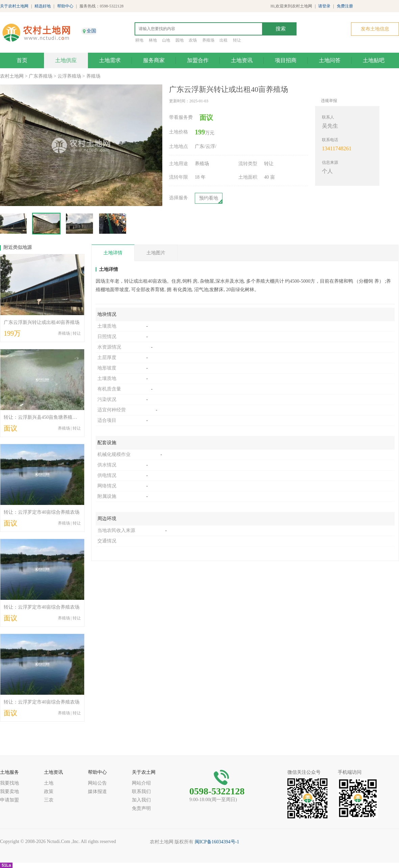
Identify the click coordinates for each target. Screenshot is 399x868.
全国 (91, 31)
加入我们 (141, 800)
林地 (153, 40)
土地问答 (330, 60)
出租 (224, 40)
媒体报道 (97, 792)
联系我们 (141, 792)
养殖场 (208, 40)
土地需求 (110, 60)
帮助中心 (65, 6)
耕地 (139, 40)
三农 (49, 800)
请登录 (324, 6)
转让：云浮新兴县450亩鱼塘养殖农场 (43, 417)
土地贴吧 (374, 60)
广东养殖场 (41, 76)
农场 (193, 40)
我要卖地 (9, 792)
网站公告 (97, 783)
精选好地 (43, 6)
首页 (22, 60)
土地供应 (66, 60)
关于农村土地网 (14, 6)
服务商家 (154, 60)
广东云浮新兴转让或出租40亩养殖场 (42, 322)
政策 (49, 792)
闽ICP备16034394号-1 (217, 842)
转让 (237, 40)
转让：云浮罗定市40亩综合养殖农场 (42, 512)
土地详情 (113, 253)
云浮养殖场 (69, 76)
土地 (49, 783)
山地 (166, 40)
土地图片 (156, 253)
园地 (180, 40)
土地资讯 (242, 60)
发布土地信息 (375, 29)
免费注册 (345, 6)
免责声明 (141, 808)
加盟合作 (198, 60)
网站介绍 (141, 783)
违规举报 (329, 101)
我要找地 (9, 783)
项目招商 (286, 60)
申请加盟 (9, 800)
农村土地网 (12, 76)
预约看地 (209, 198)
